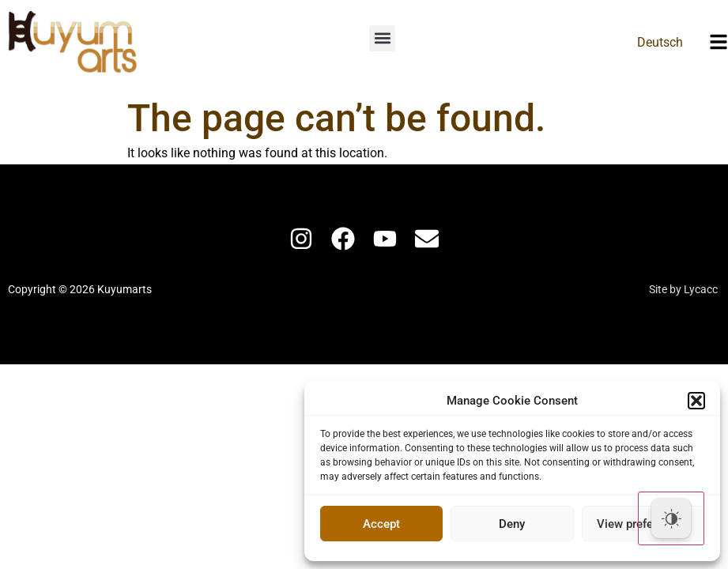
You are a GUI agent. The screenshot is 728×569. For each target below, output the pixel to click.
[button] (696, 401)
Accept (381, 524)
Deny (512, 524)
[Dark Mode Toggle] (671, 518)
